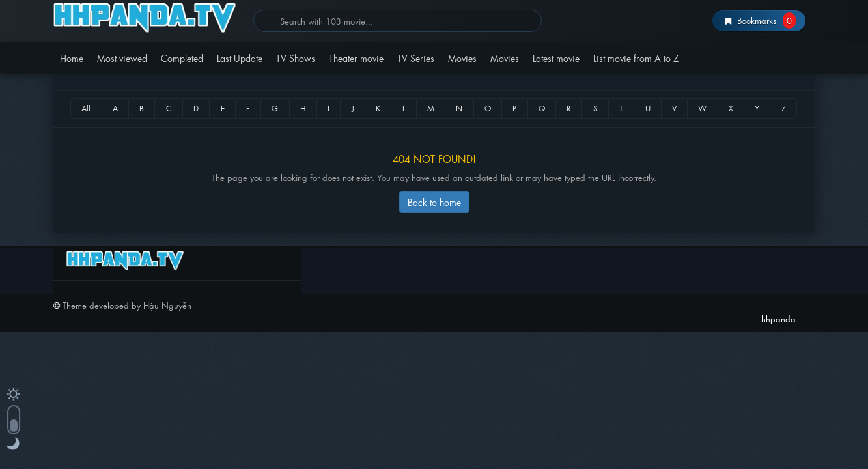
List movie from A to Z (636, 58)
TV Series (416, 58)
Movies (462, 58)
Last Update (240, 58)
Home (72, 58)
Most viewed (122, 58)
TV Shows (296, 58)
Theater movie (356, 58)
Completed (182, 58)
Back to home (434, 202)
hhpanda (149, 18)
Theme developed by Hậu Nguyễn (127, 305)
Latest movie (556, 58)
